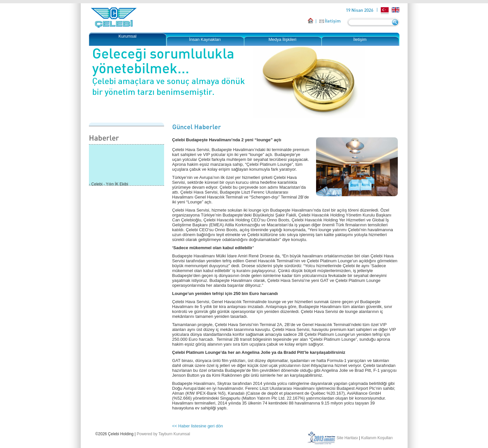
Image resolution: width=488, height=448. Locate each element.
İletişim (333, 21)
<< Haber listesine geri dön (198, 426)
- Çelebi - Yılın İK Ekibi (109, 185)
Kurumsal (128, 36)
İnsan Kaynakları (205, 39)
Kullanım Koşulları (377, 438)
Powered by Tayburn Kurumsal (163, 434)
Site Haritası (347, 438)
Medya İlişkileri (282, 39)
